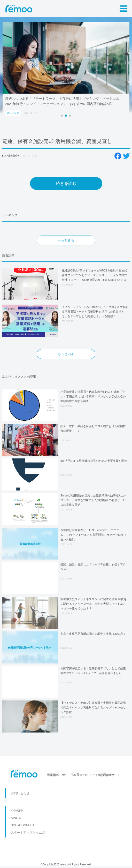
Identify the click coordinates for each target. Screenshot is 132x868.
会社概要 (17, 811)
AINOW (16, 818)
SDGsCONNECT (23, 825)
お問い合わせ (20, 793)
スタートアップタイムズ (28, 833)
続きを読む (66, 183)
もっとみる (66, 240)
